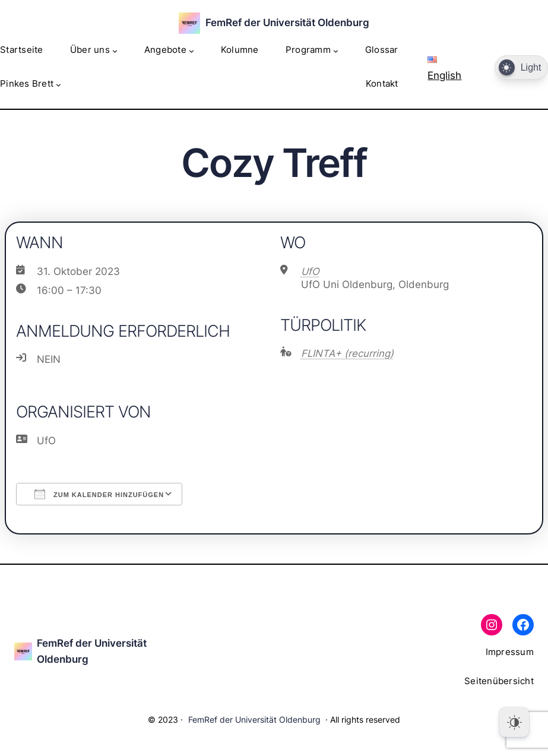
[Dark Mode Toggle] (521, 67)
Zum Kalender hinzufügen (99, 494)
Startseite (22, 50)
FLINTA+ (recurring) (347, 353)
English (444, 69)
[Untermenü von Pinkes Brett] (58, 85)
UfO (310, 271)
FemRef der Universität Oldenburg (287, 23)
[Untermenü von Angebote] (191, 51)
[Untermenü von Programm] (336, 51)
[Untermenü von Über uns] (115, 51)
